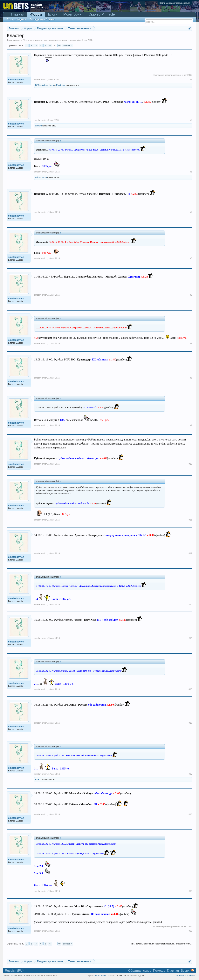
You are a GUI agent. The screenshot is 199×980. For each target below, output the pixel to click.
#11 (190, 520)
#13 (190, 604)
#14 (190, 638)
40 (59, 45)
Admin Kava (48, 85)
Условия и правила (185, 976)
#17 (190, 774)
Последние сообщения (42, 19)
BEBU (38, 85)
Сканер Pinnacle (102, 14)
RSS (193, 970)
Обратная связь (140, 971)
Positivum (61, 85)
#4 (191, 212)
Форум (36, 15)
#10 (190, 464)
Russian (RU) (14, 971)
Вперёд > (68, 45)
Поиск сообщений (16, 19)
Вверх (185, 971)
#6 (191, 295)
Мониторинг (73, 14)
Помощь (159, 971)
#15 (190, 689)
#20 (190, 931)
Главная (18, 14)
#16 (190, 723)
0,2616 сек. (101, 976)
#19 (190, 891)
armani (38, 126)
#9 (191, 425)
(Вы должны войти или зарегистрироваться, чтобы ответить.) (162, 944)
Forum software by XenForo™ (31, 976)
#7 (191, 343)
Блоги (53, 14)
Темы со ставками (33, 40)
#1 (191, 79)
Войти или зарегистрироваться (175, 3)
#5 (191, 258)
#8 (191, 378)
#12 (190, 553)
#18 (190, 814)
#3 (191, 172)
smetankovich (74, 40)
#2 (191, 120)
